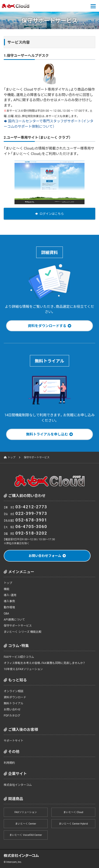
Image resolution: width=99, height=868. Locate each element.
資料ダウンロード (15, 697)
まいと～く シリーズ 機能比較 (23, 632)
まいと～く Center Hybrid (73, 824)
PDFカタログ (12, 715)
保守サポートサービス (18, 625)
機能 (7, 589)
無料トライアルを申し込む (47, 434)
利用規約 (9, 763)
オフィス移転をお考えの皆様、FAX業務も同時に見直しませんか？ (44, 663)
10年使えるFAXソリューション (23, 669)
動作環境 (9, 607)
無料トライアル (14, 703)
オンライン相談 (14, 691)
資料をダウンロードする (47, 326)
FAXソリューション (26, 812)
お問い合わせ (12, 709)
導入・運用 (10, 595)
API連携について (14, 619)
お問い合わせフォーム (45, 556)
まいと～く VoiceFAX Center (26, 835)
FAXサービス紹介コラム (19, 657)
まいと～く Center (26, 824)
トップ (12, 457)
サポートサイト (14, 741)
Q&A (6, 613)
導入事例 (9, 601)
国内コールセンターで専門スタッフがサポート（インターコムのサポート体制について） (49, 124)
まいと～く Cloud (73, 812)
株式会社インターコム (18, 785)
